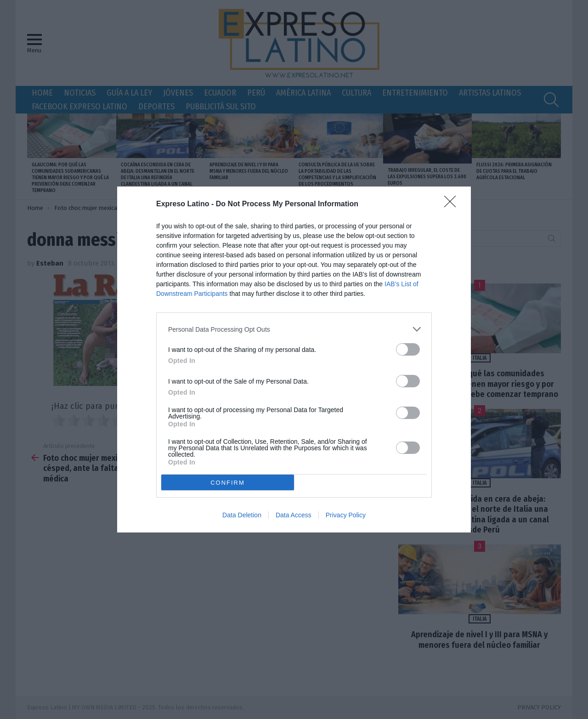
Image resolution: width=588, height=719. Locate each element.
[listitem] (294, 329)
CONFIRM (228, 483)
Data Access (294, 515)
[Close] (453, 204)
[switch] (408, 349)
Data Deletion (242, 515)
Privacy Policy (346, 515)
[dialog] (294, 359)
